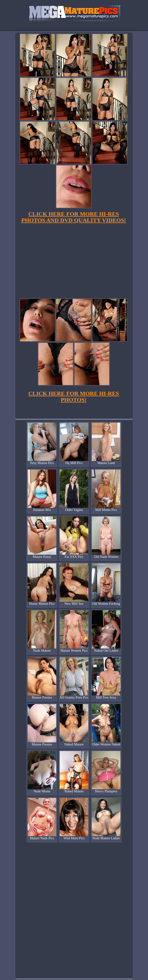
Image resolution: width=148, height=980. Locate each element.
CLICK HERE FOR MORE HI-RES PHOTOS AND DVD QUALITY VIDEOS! (74, 217)
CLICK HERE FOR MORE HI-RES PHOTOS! (74, 397)
